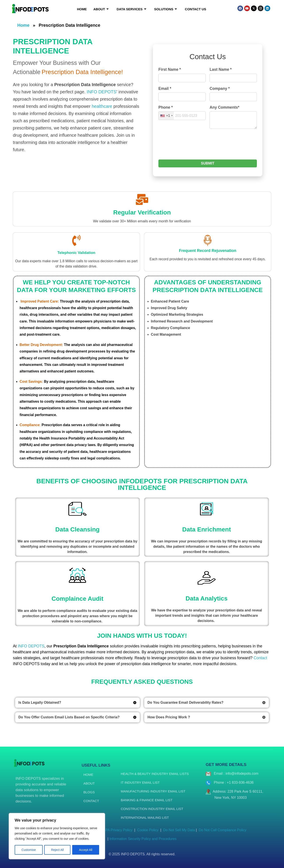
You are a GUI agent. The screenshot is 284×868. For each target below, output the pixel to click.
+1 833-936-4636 (240, 786)
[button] (77, 703)
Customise (29, 850)
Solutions (166, 9)
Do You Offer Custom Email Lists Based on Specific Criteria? (69, 717)
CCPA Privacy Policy (116, 834)
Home (82, 9)
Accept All (86, 850)
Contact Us (195, 9)
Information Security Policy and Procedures (143, 842)
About (101, 9)
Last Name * (221, 69)
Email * (165, 89)
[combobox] (166, 116)
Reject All (57, 850)
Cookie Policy (148, 834)
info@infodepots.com (242, 777)
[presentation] (192, 147)
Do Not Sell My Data (179, 834)
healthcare (102, 106)
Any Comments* (224, 107)
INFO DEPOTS (102, 92)
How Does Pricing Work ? (169, 717)
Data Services (131, 9)
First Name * (170, 69)
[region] (57, 836)
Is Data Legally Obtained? (40, 702)
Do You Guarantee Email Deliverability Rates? (185, 702)
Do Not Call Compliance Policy (222, 834)
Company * (220, 89)
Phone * (166, 107)
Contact (260, 658)
